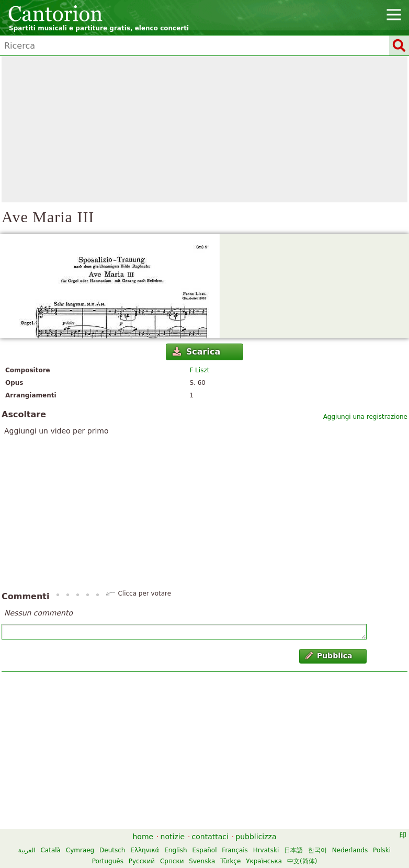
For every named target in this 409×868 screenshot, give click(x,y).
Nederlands (350, 850)
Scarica (196, 352)
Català (50, 850)
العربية (27, 850)
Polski (382, 850)
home (143, 837)
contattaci (210, 837)
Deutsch (112, 850)
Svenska (202, 861)
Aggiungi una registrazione (365, 417)
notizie (173, 837)
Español (204, 850)
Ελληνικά (145, 850)
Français (235, 850)
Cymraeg (80, 850)
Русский (142, 861)
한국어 (317, 850)
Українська (264, 861)
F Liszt (199, 370)
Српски (172, 861)
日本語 (293, 850)
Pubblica (329, 656)
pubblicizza (256, 837)
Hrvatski (266, 850)
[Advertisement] (204, 129)
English (175, 850)
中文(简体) (302, 861)
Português (108, 861)
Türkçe (230, 861)
